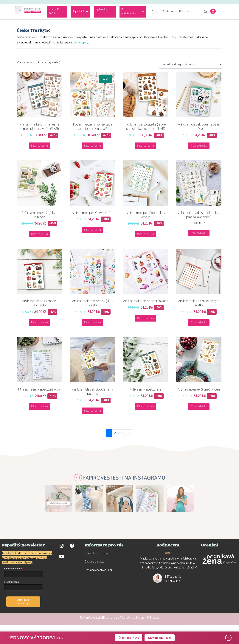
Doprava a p (92, 562)
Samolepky (80, 42)
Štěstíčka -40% (128, 638)
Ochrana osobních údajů (99, 570)
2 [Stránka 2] (115, 433)
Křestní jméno (12, 582)
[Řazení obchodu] (191, 64)
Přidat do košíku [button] (39, 146)
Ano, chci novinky (23, 602)
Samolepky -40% (160, 638)
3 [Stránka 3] (121, 433)
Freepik (141, 618)
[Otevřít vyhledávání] (205, 12)
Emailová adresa (13, 569)
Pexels (155, 618)
